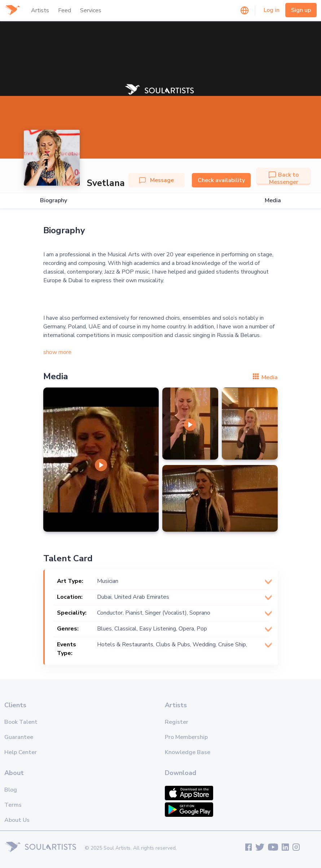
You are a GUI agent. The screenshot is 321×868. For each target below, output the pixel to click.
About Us (17, 820)
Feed (65, 10)
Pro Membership (186, 737)
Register (177, 722)
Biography (54, 201)
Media (273, 201)
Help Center (21, 752)
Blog (11, 790)
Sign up (301, 10)
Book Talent (21, 722)
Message (157, 180)
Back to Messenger (284, 178)
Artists (40, 10)
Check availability (221, 180)
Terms (13, 805)
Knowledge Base (188, 752)
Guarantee (19, 737)
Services (91, 10)
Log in (272, 10)
